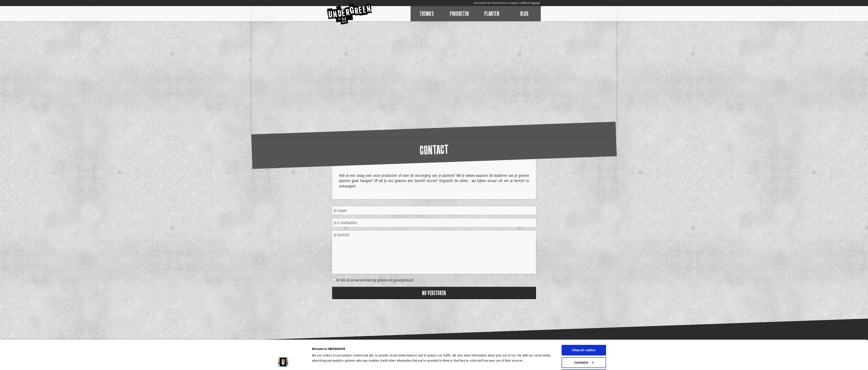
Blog (524, 14)
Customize (584, 335)
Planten (492, 14)
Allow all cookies (584, 323)
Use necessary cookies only (584, 359)
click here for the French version (490, 3)
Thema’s (427, 14)
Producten (459, 14)
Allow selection (584, 347)
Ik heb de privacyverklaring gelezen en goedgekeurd (375, 280)
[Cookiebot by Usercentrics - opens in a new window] (283, 362)
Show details (469, 347)
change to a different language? (525, 3)
